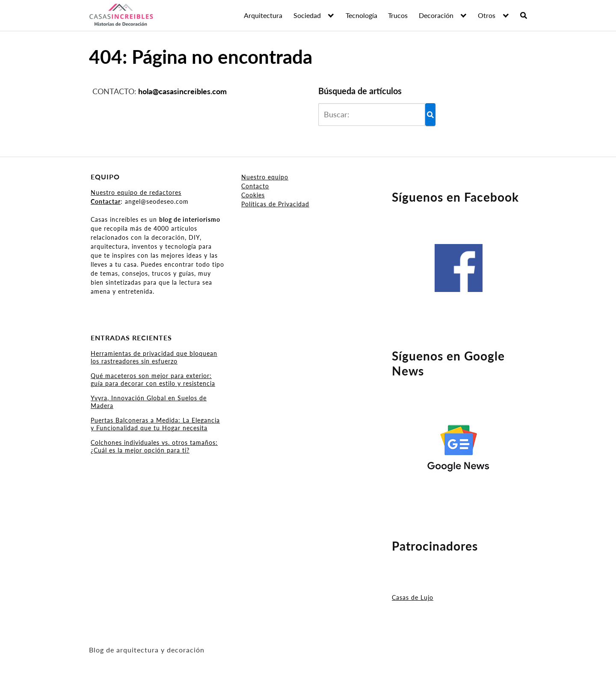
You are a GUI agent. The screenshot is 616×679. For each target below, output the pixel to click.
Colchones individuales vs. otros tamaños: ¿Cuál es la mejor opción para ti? (154, 446)
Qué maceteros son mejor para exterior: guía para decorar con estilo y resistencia (153, 380)
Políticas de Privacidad (275, 204)
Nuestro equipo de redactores (136, 192)
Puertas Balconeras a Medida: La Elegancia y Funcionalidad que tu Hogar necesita (155, 424)
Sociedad (307, 15)
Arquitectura (263, 15)
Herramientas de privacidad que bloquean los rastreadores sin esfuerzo (154, 357)
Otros (487, 15)
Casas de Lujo (413, 597)
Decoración (436, 15)
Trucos (398, 15)
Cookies (253, 195)
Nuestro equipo (265, 177)
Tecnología (361, 15)
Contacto (255, 186)
